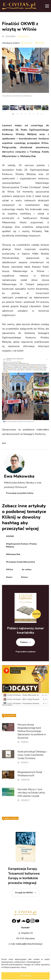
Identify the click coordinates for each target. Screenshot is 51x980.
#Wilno (10, 570)
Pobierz (24, 642)
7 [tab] (38, 114)
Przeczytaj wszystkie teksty (20, 493)
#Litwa (24, 577)
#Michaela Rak (13, 554)
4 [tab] (25, 114)
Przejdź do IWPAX (24, 893)
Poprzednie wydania (26, 652)
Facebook (27, 43)
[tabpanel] (6, 108)
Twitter (40, 43)
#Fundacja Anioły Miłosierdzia (21, 562)
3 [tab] (21, 114)
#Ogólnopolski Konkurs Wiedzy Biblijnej (21, 545)
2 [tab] (17, 114)
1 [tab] (13, 114)
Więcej (24, 967)
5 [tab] (29, 114)
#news (9, 577)
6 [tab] (33, 114)
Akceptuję (26, 976)
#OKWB (10, 536)
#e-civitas (27, 570)
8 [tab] (42, 114)
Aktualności (23, 36)
